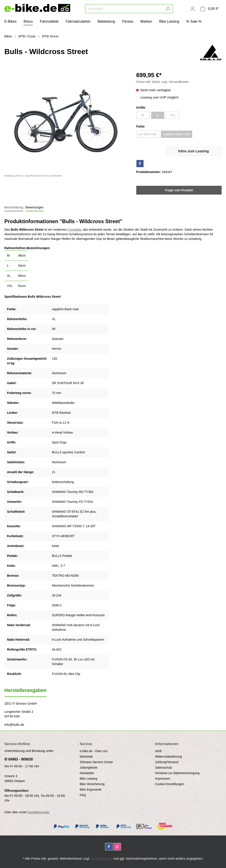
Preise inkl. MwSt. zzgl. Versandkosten (163, 82)
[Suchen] (168, 9)
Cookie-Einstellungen (170, 784)
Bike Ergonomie (91, 790)
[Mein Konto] (193, 9)
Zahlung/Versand (167, 762)
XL (158, 115)
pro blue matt (148, 134)
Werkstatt (86, 757)
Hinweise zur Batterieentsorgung (177, 773)
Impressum (163, 779)
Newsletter (87, 773)
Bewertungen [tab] (35, 207)
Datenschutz (164, 768)
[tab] (14, 207)
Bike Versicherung (92, 784)
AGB (158, 751)
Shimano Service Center (96, 762)
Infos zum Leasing (194, 151)
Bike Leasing (88, 779)
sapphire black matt (177, 134)
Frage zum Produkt (179, 190)
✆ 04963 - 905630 (19, 759)
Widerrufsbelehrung (169, 757)
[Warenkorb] (210, 9)
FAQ (83, 795)
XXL (173, 115)
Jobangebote (89, 768)
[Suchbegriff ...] (124, 9)
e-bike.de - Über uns (94, 751)
